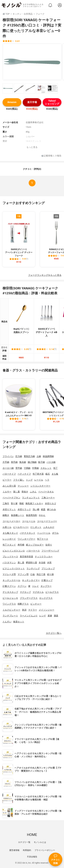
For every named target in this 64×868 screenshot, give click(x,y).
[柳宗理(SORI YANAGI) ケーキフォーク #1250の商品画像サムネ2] (19, 88)
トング (29, 480)
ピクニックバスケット (14, 569)
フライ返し (19, 480)
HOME (32, 835)
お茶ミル (7, 527)
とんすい (7, 622)
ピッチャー (36, 604)
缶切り (49, 545)
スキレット (46, 468)
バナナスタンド (28, 533)
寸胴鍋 (27, 468)
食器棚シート (18, 515)
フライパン (8, 456)
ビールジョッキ (10, 598)
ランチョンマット (31, 498)
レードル (39, 480)
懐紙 (22, 503)
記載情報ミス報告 (51, 156)
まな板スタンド (10, 533)
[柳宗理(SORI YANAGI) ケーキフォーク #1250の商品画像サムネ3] (30, 88)
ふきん (33, 492)
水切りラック (24, 509)
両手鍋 (14, 462)
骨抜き (25, 492)
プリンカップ (48, 569)
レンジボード (9, 539)
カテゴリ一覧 (24, 842)
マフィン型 (23, 574)
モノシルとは (40, 842)
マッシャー (23, 486)
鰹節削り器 (31, 563)
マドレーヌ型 (9, 574)
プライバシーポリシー (45, 850)
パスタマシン (9, 563)
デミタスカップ (10, 592)
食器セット (19, 622)
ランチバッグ (33, 569)
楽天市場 (32, 102)
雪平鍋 (19, 468)
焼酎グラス (23, 604)
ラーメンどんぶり (29, 616)
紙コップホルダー (35, 545)
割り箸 (14, 503)
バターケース (33, 551)
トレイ (35, 586)
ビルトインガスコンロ (14, 551)
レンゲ (43, 616)
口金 (33, 574)
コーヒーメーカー (11, 521)
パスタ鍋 (51, 462)
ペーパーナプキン (11, 498)
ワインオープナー (26, 539)
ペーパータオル (46, 492)
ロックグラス (46, 598)
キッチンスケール (11, 580)
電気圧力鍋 (29, 456)
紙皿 (43, 509)
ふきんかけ (49, 527)
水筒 (49, 563)
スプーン (22, 586)
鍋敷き (6, 515)
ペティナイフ (24, 474)
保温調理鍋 (48, 456)
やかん (42, 515)
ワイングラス (9, 604)
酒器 (56, 616)
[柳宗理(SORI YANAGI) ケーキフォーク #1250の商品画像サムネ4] (41, 88)
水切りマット (9, 509)
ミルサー (7, 492)
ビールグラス (52, 592)
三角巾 (6, 503)
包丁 (55, 468)
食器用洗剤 (31, 515)
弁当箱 (42, 563)
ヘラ (47, 480)
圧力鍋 (19, 456)
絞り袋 (50, 574)
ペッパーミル (44, 533)
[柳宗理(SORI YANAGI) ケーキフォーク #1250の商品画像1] (32, 62)
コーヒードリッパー (47, 521)
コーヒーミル (29, 521)
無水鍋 (23, 462)
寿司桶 (21, 545)
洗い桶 (36, 509)
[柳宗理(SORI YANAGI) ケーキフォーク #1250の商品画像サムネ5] (53, 88)
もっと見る (32, 147)
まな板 (55, 474)
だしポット (36, 527)
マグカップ (25, 592)
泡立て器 (41, 574)
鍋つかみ (52, 509)
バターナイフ (9, 474)
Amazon (12, 102)
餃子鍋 (42, 462)
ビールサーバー (21, 527)
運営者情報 (14, 850)
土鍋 (39, 456)
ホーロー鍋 (8, 468)
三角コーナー (48, 498)
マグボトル (38, 592)
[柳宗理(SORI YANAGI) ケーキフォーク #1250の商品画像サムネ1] (8, 88)
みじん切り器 (9, 486)
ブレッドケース (10, 557)
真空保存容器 (26, 557)
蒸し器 (21, 563)
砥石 (48, 474)
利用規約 (27, 850)
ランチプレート (10, 616)
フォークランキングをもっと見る (45, 275)
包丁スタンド (9, 545)
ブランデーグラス (29, 598)
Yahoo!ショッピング (52, 102)
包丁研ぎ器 (38, 474)
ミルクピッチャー (11, 610)
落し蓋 (16, 492)
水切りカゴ (50, 503)
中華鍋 (35, 468)
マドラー (33, 610)
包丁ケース (43, 539)
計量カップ (47, 580)
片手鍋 (6, 462)
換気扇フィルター (34, 503)
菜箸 (50, 616)
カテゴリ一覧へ (54, 633)
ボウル (55, 533)
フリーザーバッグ (50, 551)
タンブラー (46, 586)
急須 (24, 610)
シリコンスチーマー (40, 486)
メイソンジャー (47, 610)
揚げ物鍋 (32, 462)
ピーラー (7, 480)
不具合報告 (32, 857)
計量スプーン (9, 586)
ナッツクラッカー (44, 557)
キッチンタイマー (31, 580)
